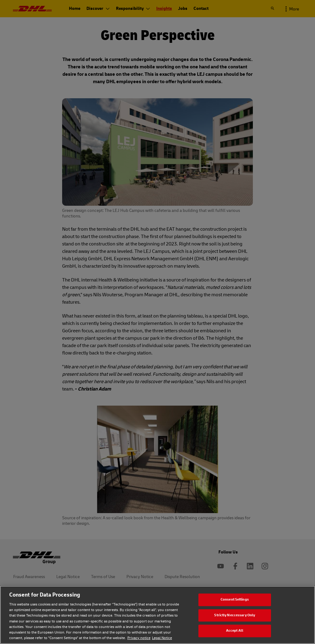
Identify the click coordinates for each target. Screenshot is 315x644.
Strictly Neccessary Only (235, 615)
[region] (157, 615)
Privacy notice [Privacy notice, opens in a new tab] (139, 638)
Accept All (235, 631)
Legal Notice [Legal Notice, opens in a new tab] (162, 638)
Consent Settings (235, 599)
